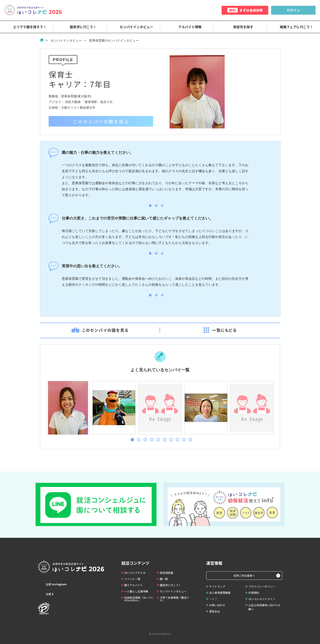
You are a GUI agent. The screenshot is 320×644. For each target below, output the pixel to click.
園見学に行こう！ (80, 27)
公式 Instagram (52, 584)
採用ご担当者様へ (244, 575)
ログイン (293, 10)
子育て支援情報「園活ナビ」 (174, 599)
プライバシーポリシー (262, 586)
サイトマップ (217, 586)
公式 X (46, 594)
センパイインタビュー (133, 27)
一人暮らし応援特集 (136, 591)
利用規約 (254, 593)
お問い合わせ (217, 605)
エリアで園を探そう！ (27, 27)
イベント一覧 (132, 579)
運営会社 (214, 611)
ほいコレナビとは (135, 573)
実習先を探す (240, 27)
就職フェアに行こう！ (293, 27)
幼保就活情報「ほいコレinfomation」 (139, 599)
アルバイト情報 (187, 27)
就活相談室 (166, 573)
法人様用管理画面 (220, 593)
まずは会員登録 (245, 10)
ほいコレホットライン (262, 599)
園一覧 (164, 579)
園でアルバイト (134, 585)
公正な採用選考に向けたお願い (264, 607)
